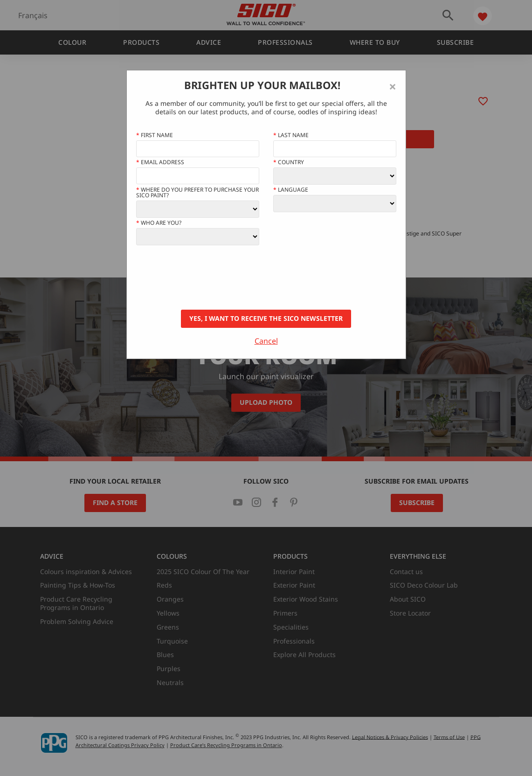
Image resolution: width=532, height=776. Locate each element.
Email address (160, 162)
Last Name (291, 135)
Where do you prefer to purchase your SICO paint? (197, 193)
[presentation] (207, 277)
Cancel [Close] (266, 341)
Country (289, 162)
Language (291, 190)
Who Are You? (159, 223)
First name (155, 135)
